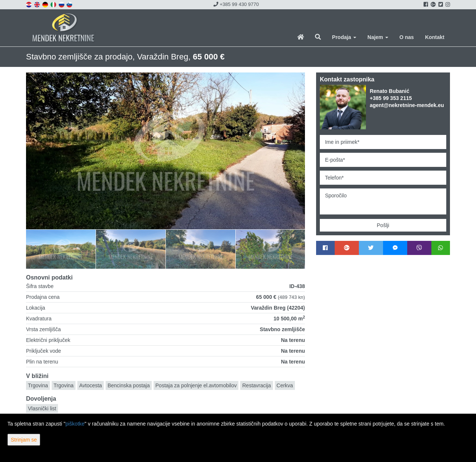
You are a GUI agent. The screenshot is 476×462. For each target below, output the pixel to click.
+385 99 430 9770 (236, 4)
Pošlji (383, 225)
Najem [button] (378, 37)
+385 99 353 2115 (391, 98)
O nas (407, 37)
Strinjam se (24, 440)
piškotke (75, 424)
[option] (83, 249)
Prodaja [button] (344, 37)
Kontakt (435, 37)
